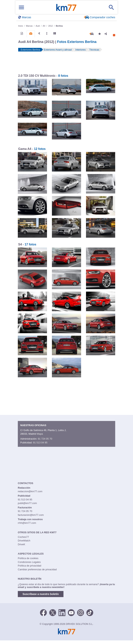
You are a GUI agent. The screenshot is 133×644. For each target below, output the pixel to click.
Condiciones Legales (29, 562)
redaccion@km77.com (30, 491)
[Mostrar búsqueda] (111, 7)
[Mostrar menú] (21, 7)
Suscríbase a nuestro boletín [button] (41, 594)
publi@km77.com (27, 503)
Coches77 (23, 537)
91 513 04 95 (40, 443)
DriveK (22, 544)
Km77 (66, 7)
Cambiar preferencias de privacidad (37, 569)
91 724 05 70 (45, 439)
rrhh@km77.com (27, 523)
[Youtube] (71, 612)
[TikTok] (90, 612)
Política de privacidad (30, 566)
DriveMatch (24, 541)
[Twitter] (53, 612)
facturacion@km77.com (31, 515)
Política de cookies (28, 558)
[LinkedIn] (62, 612)
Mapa (40, 434)
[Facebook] (43, 612)
